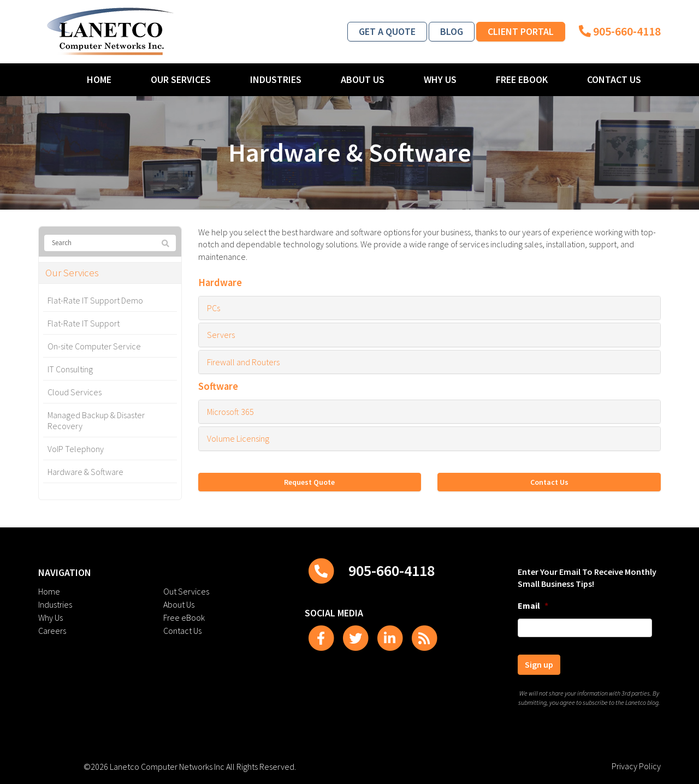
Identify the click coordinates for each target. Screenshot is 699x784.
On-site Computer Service (94, 346)
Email (533, 605)
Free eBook (522, 79)
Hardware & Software (85, 472)
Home (99, 79)
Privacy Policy (636, 766)
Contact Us (614, 79)
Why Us (440, 79)
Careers (52, 631)
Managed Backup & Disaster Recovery (96, 420)
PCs (214, 308)
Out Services (186, 591)
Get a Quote (387, 31)
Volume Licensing (238, 438)
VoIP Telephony (76, 449)
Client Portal (521, 31)
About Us (363, 79)
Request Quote (309, 482)
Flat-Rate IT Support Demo (95, 300)
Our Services (181, 79)
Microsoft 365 (230, 412)
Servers (221, 335)
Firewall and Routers (243, 362)
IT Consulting (70, 369)
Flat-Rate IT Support (84, 323)
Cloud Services (75, 392)
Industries (276, 79)
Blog (452, 31)
